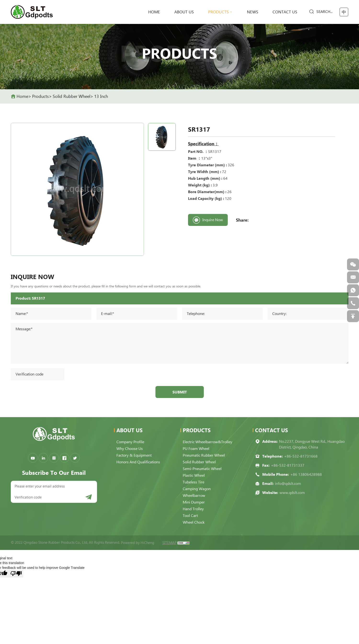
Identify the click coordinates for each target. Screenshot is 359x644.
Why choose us (130, 449)
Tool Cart (190, 516)
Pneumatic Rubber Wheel (204, 455)
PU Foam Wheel (196, 449)
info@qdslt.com (288, 484)
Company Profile (130, 442)
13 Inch (101, 96)
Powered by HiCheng (138, 543)
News (253, 12)
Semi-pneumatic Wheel (202, 469)
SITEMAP (169, 543)
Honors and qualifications (138, 462)
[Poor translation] (16, 574)
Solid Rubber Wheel (71, 96)
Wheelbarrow (194, 496)
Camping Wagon (197, 489)
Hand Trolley (193, 509)
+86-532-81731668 (301, 456)
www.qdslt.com (292, 493)
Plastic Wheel (194, 475)
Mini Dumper (194, 502)
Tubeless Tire (194, 482)
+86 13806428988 (306, 474)
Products (218, 12)
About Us (184, 12)
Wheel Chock (194, 522)
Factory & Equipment (134, 455)
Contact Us (285, 12)
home (154, 12)
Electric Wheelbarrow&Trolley (208, 442)
